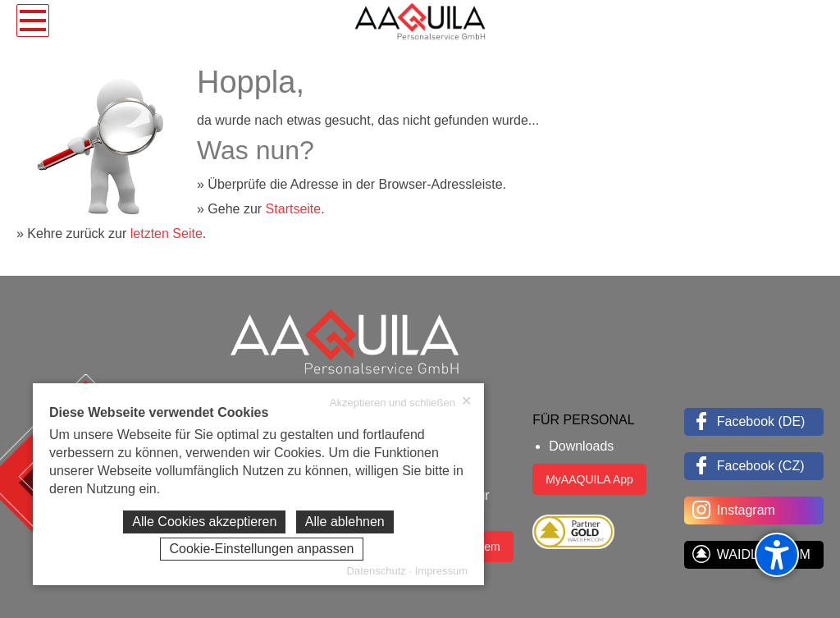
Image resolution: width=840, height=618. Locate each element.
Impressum (441, 571)
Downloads (581, 446)
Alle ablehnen (345, 522)
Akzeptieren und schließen (401, 402)
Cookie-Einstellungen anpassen (261, 549)
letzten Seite (167, 233)
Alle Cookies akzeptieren (204, 522)
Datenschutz (377, 571)
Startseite (294, 209)
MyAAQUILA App (589, 479)
